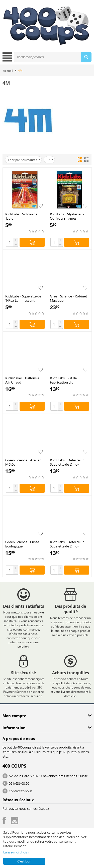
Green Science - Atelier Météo (23, 462)
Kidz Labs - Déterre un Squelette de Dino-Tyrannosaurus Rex (67, 544)
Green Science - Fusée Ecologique (22, 544)
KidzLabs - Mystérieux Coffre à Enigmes (67, 216)
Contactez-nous (21, 791)
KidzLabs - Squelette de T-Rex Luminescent (23, 298)
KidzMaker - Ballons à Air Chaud (22, 380)
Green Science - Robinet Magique (68, 298)
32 (50, 160)
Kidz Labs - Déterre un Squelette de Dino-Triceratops (67, 462)
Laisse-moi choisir (16, 852)
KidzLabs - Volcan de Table (21, 216)
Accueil (8, 71)
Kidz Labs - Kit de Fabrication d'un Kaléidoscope (63, 380)
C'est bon (24, 861)
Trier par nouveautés (24, 160)
